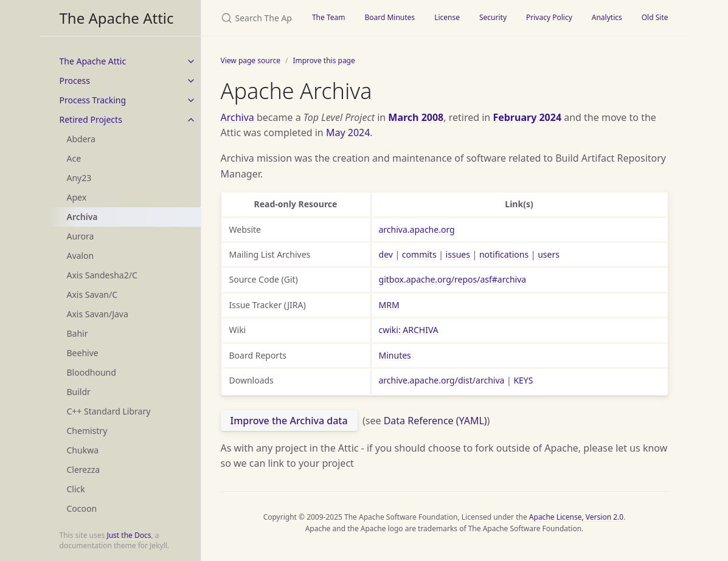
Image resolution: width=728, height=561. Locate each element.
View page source (251, 60)
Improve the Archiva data (289, 421)
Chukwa (83, 450)
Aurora (81, 236)
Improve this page (324, 60)
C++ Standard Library (109, 411)
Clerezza (84, 470)
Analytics (607, 17)
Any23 (79, 178)
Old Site (655, 17)
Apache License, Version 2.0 (576, 517)
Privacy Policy (549, 17)
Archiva (82, 217)
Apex (77, 197)
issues (458, 254)
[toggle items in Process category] (191, 81)
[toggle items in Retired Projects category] (191, 120)
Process (75, 81)
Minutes (395, 355)
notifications (504, 254)
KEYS (523, 380)
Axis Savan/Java (98, 314)
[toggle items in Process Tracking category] (191, 100)
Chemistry (87, 431)
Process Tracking (93, 100)
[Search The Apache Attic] (252, 18)
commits (419, 254)
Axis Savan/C (92, 294)
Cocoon (82, 508)
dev (386, 254)
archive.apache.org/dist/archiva (442, 380)
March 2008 (416, 117)
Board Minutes (390, 17)
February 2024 (527, 117)
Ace (74, 158)
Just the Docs (129, 535)
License (447, 17)
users (549, 254)
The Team (329, 17)
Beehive (83, 353)
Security (493, 17)
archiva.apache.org (417, 229)
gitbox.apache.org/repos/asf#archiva (453, 279)
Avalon (81, 256)
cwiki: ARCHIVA (409, 330)
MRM (389, 305)
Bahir (78, 333)
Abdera (81, 139)
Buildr (79, 392)
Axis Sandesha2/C (102, 275)
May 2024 (348, 133)
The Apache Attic (117, 18)
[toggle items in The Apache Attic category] (191, 61)
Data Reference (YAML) (435, 421)
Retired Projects (91, 119)
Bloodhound (92, 372)
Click (76, 489)
